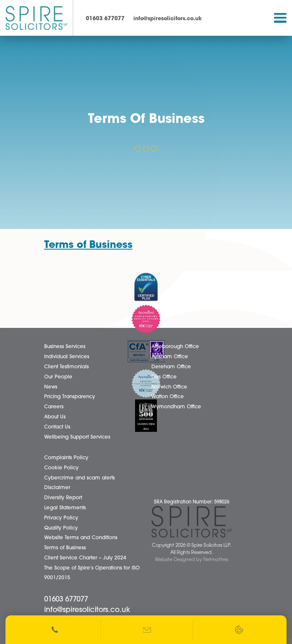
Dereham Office (171, 367)
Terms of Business (88, 245)
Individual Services (67, 357)
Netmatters (216, 560)
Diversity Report (63, 498)
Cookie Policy (61, 468)
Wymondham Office (176, 407)
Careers (54, 407)
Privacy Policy (61, 518)
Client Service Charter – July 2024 (85, 558)
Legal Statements (65, 508)
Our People (58, 377)
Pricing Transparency (70, 397)
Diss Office (164, 377)
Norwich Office (169, 387)
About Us (55, 417)
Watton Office (168, 397)
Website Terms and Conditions (81, 538)
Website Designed (175, 560)
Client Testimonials (66, 367)
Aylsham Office (170, 357)
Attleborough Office (175, 347)
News (51, 387)
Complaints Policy (66, 458)
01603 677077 (105, 19)
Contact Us (57, 427)
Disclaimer (57, 488)
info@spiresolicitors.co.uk (168, 19)
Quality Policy (61, 528)
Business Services (65, 347)
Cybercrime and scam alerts (80, 478)
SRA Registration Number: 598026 (192, 502)
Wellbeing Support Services (77, 437)
